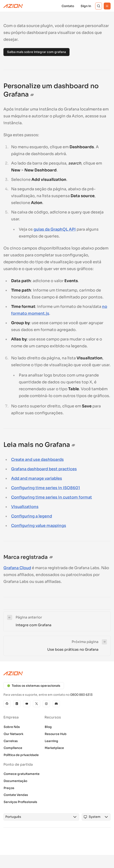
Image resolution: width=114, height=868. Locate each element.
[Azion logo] (57, 673)
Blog (48, 727)
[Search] (99, 6)
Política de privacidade (21, 755)
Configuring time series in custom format (52, 497)
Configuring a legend (32, 516)
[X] (37, 704)
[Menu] (107, 6)
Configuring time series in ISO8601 (46, 488)
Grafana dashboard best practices (44, 469)
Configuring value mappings (39, 526)
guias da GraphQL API (55, 229)
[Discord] (56, 704)
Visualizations (25, 507)
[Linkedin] (17, 704)
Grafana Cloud (17, 568)
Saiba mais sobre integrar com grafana (36, 52)
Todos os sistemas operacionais (34, 686)
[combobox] (37, 817)
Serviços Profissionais (20, 802)
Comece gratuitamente (22, 774)
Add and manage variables (37, 478)
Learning (51, 741)
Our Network (13, 734)
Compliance (13, 748)
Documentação (15, 781)
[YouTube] (27, 704)
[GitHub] (7, 704)
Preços (9, 788)
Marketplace (54, 748)
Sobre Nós (12, 727)
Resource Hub (56, 734)
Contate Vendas (16, 795)
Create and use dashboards (37, 460)
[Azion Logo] (13, 6)
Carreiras (11, 741)
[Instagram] (46, 704)
